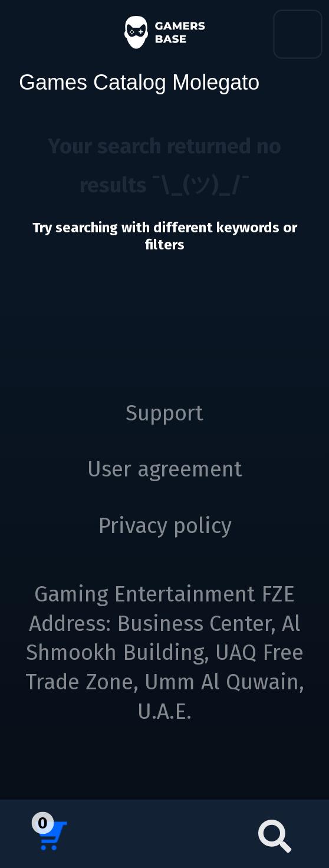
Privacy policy (165, 526)
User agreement (165, 469)
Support (164, 413)
